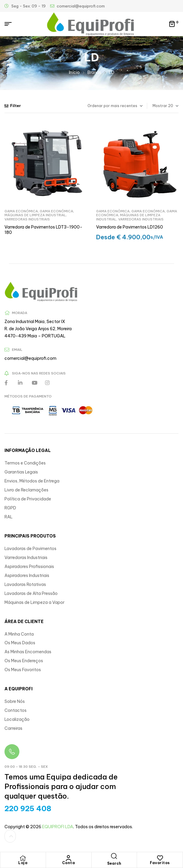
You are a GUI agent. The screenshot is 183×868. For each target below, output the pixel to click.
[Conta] (69, 858)
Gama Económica (21, 211)
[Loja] (23, 858)
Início (74, 72)
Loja (23, 863)
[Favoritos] (160, 858)
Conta (69, 863)
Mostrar (160, 106)
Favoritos (160, 863)
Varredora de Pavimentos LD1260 (130, 227)
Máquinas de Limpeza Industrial (35, 215)
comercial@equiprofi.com (30, 358)
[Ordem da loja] (106, 106)
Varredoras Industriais (27, 219)
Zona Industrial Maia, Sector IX (35, 322)
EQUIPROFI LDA (58, 827)
